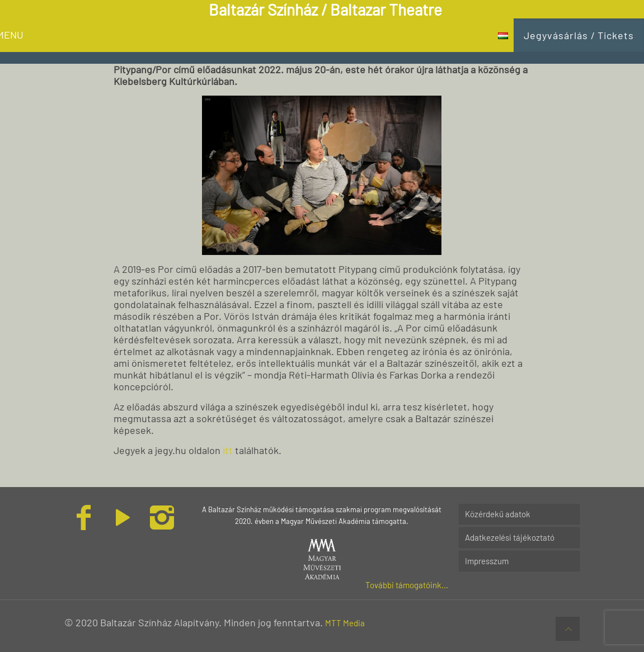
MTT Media (345, 623)
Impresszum (487, 561)
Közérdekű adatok (498, 514)
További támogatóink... (407, 585)
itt (228, 450)
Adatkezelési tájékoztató (510, 537)
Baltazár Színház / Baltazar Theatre (325, 10)
